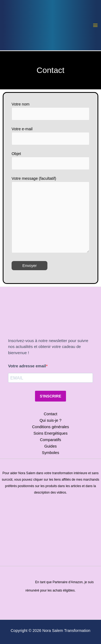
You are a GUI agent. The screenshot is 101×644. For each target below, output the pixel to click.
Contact (50, 414)
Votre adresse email (27, 366)
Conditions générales (50, 427)
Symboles (50, 453)
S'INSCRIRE (51, 396)
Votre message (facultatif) (50, 215)
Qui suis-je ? (50, 420)
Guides (50, 446)
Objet (50, 161)
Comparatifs (50, 440)
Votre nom (50, 111)
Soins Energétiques (50, 433)
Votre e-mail (50, 136)
